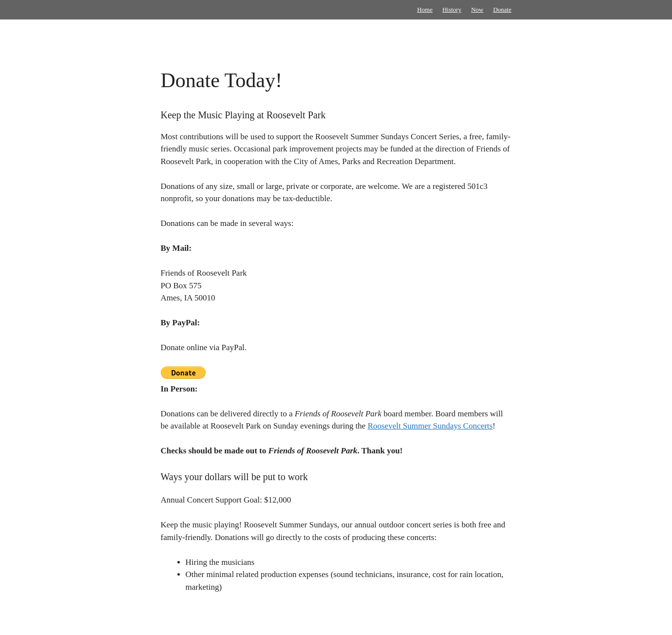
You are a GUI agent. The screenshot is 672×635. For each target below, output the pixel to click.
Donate (502, 9)
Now (477, 9)
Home (425, 9)
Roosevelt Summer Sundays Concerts (430, 426)
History (452, 9)
